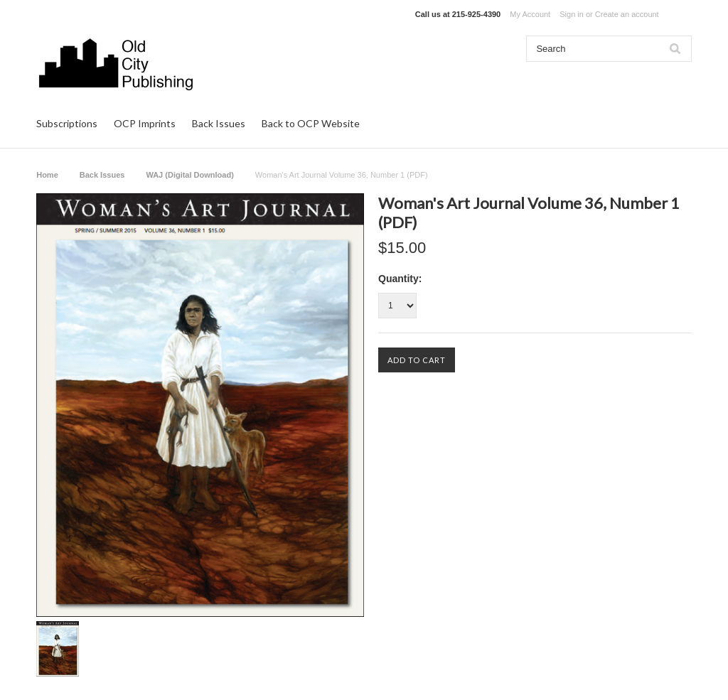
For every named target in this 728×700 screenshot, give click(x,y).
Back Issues (219, 123)
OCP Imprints (145, 123)
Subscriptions (67, 123)
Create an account (627, 14)
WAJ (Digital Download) (189, 175)
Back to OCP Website (311, 123)
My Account (530, 14)
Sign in (572, 14)
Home (47, 175)
